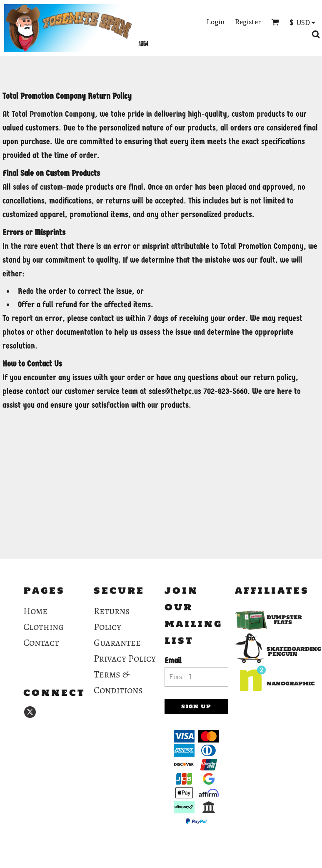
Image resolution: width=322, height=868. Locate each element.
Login (216, 22)
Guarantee (117, 643)
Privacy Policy (125, 659)
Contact (41, 643)
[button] (275, 22)
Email (173, 661)
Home (35, 611)
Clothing (44, 627)
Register (248, 22)
